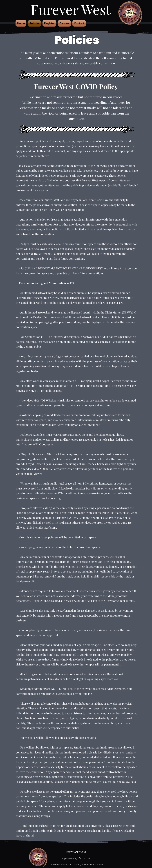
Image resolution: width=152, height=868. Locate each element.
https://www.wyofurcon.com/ (76, 858)
